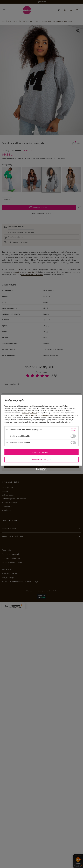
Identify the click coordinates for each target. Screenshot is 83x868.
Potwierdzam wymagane (42, 459)
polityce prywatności (29, 413)
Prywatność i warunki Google (39, 415)
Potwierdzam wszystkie (41, 452)
